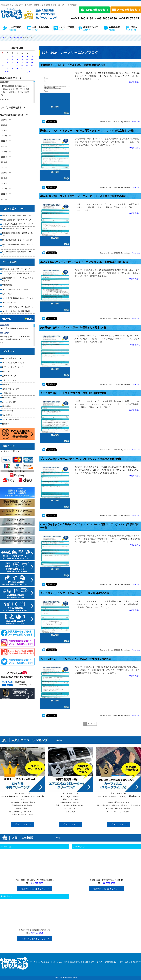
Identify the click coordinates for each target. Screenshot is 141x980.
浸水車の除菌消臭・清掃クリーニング (17, 240)
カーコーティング (9, 302)
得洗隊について (76, 962)
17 (22, 62)
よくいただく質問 (9, 402)
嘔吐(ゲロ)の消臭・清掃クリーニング (17, 215)
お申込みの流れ (44, 962)
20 (2, 65)
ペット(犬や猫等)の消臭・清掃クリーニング (17, 253)
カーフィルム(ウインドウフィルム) (16, 289)
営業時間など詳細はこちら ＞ (36, 889)
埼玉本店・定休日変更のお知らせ (14, 328)
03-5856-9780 (109, 883)
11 (27, 59)
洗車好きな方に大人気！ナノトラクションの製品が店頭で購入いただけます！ (15, 340)
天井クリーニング (13, 376)
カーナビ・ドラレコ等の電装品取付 (16, 311)
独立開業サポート (9, 415)
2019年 (4, 157)
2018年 (4, 162)
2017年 (4, 167)
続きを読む (135, 82)
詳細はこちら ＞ (23, 824)
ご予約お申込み (111, 962)
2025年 (4, 125)
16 (17, 62)
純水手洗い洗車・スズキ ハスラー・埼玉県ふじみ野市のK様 (73, 328)
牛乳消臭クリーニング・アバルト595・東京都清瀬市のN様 (73, 65)
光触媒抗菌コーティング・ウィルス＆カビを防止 (18, 279)
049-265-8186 (37, 883)
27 (2, 69)
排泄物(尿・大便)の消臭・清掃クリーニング (17, 234)
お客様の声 (89, 962)
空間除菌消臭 (7, 285)
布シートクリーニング (13, 371)
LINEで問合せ (8, 411)
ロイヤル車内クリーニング (13, 358)
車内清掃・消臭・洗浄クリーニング (16, 269)
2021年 (4, 146)
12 (32, 59)
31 (22, 69)
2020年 (4, 152)
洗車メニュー (7, 294)
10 (22, 59)
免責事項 (6, 424)
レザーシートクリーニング (13, 367)
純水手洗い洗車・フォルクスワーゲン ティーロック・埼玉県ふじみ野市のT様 (83, 196)
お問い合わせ (125, 962)
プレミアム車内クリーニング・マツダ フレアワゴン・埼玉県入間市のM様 (81, 459)
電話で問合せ (8, 406)
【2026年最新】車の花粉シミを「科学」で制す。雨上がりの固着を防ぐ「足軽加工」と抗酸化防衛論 (15, 91)
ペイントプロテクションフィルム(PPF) (17, 307)
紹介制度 (6, 384)
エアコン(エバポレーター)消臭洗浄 (16, 274)
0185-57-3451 (37, 933)
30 (17, 69)
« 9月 (7, 72)
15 (12, 62)
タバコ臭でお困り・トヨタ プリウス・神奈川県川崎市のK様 (73, 393)
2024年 (4, 130)
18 (27, 62)
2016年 (4, 173)
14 (7, 62)
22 (12, 65)
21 (7, 65)
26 (32, 65)
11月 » (27, 72)
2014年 (4, 183)
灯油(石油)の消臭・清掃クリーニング (17, 220)
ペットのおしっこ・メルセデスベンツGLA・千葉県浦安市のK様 (76, 659)
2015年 (4, 178)
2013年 (4, 189)
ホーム (33, 962)
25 (27, 65)
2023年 (4, 136)
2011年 (4, 199)
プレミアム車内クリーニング (13, 363)
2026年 (4, 120)
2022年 (4, 141)
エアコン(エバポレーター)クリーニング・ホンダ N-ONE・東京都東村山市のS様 (84, 262)
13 (2, 62)
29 (12, 69)
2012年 (4, 194)
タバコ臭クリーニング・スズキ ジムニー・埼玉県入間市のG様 (75, 593)
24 (22, 65)
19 (32, 62)
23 (17, 65)
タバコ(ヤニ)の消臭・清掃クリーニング (17, 224)
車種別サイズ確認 (9, 398)
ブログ (99, 962)
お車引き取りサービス (13, 389)
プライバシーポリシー (11, 419)
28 (7, 69)
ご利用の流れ (7, 393)
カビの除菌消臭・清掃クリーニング (17, 229)
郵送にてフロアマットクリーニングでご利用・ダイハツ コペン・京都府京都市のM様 (87, 131)
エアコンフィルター (13, 380)
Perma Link (136, 122)
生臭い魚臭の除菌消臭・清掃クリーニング (18, 246)
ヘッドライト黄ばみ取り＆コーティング (18, 298)
